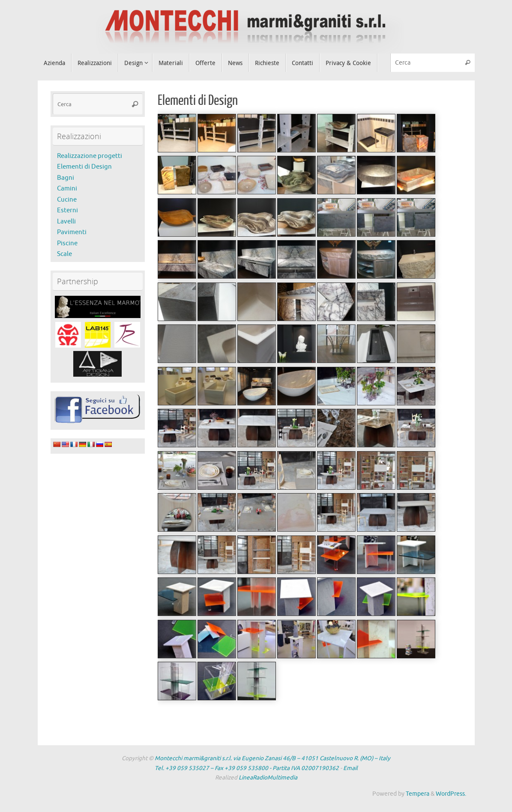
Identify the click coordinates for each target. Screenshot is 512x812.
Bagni (66, 178)
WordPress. (451, 794)
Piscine (67, 243)
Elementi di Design (84, 167)
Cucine (67, 200)
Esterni (67, 210)
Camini (67, 189)
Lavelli (66, 222)
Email (350, 768)
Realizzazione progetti (90, 156)
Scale (64, 254)
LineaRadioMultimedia (268, 778)
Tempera (418, 794)
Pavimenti (72, 232)
